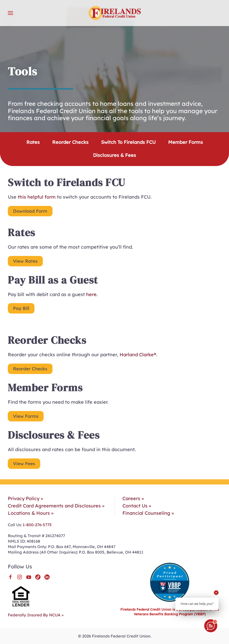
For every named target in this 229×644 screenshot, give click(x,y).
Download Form (30, 211)
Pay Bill (21, 308)
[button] (10, 13)
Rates (33, 142)
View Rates (25, 261)
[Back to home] (115, 13)
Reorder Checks (70, 142)
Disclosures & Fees (114, 155)
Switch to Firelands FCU (128, 142)
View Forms (26, 416)
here (91, 294)
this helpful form (37, 197)
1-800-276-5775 (37, 525)
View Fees (24, 464)
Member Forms (186, 142)
